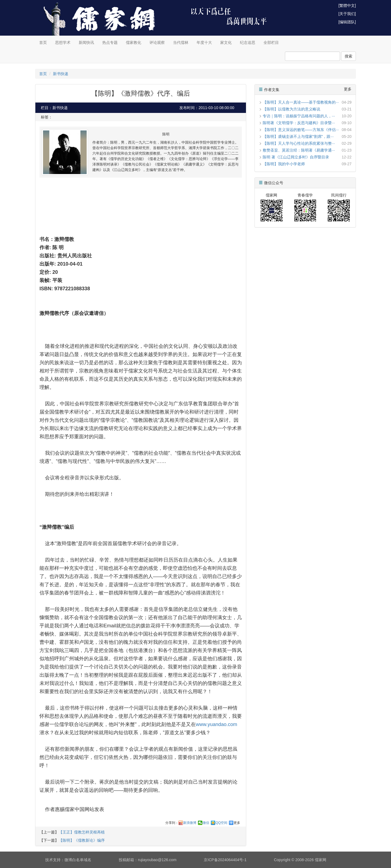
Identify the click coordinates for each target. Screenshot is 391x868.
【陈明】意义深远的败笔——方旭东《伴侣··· (301, 130)
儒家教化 (134, 42)
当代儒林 (181, 42)
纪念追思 (248, 42)
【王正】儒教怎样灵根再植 (82, 832)
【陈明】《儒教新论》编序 (82, 840)
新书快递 (61, 74)
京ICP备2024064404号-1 (225, 860)
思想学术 (63, 42)
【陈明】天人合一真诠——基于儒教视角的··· (301, 102)
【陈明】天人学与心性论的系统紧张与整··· (299, 143)
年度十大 (204, 42)
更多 (237, 823)
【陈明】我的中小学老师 (284, 164)
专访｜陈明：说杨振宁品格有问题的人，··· (299, 116)
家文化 (226, 42)
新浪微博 (190, 823)
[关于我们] (347, 14)
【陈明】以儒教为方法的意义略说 (291, 109)
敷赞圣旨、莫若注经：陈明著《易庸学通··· (299, 150)
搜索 (348, 56)
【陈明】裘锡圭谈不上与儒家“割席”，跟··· (298, 136)
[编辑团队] (347, 22)
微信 (206, 823)
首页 (43, 42)
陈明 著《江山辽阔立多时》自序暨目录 (296, 157)
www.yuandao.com (216, 724)
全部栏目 (271, 42)
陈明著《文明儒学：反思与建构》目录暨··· (299, 123)
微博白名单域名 (78, 860)
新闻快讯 (86, 42)
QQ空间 (221, 823)
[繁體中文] (347, 5)
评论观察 (157, 42)
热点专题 (110, 42)
